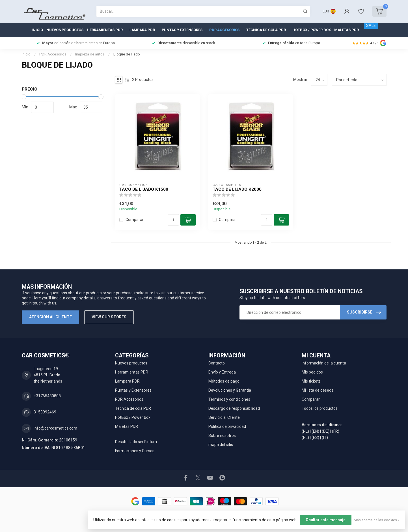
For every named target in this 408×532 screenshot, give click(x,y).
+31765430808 (47, 396)
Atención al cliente (50, 317)
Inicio (37, 30)
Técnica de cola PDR (266, 30)
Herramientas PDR (105, 30)
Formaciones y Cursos (135, 451)
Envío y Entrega (222, 372)
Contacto (217, 363)
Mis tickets (311, 381)
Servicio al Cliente (224, 417)
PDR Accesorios (224, 30)
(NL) (305, 431)
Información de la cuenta (324, 363)
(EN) (315, 431)
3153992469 (45, 412)
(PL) (305, 437)
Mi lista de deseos (318, 390)
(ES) (315, 437)
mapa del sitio (221, 445)
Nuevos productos (65, 30)
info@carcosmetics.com (55, 428)
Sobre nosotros (222, 436)
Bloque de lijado (127, 54)
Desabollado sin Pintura (136, 442)
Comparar (135, 220)
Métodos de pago (224, 381)
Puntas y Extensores (182, 30)
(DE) (326, 431)
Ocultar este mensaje (326, 520)
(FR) (336, 431)
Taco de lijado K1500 (144, 189)
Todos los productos (320, 408)
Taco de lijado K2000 (237, 189)
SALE (371, 25)
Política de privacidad (227, 426)
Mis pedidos (312, 372)
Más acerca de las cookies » (377, 520)
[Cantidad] (173, 220)
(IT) (325, 437)
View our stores (109, 317)
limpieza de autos (90, 54)
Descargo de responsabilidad (234, 408)
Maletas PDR (347, 30)
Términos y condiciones (229, 399)
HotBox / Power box (311, 30)
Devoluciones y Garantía (230, 390)
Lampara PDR (142, 30)
